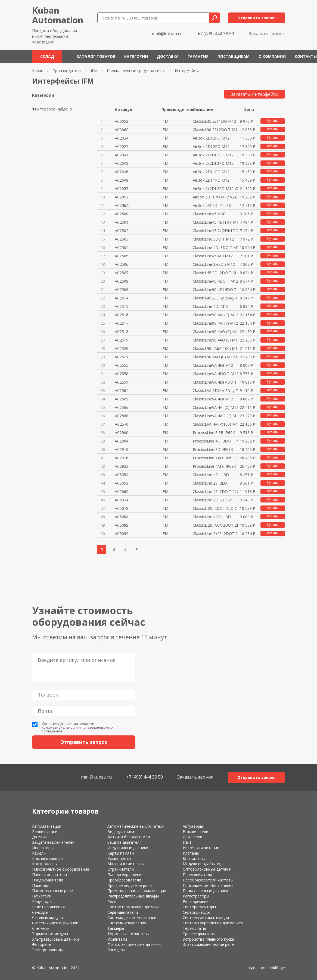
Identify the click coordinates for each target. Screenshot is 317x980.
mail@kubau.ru (167, 34)
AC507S (122, 508)
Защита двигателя (125, 842)
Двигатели (192, 837)
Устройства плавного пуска (208, 939)
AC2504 (122, 247)
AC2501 (122, 222)
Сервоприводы (196, 912)
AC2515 (122, 306)
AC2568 (122, 416)
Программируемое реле (130, 885)
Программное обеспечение (208, 885)
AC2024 (122, 138)
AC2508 (122, 281)
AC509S (122, 534)
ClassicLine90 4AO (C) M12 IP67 (215, 332)
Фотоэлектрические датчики (134, 944)
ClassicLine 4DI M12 (211, 306)
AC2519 (122, 340)
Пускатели (42, 896)
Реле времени (196, 901)
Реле (112, 901)
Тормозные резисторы (128, 934)
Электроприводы (48, 950)
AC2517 (122, 323)
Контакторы (194, 859)
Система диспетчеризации (132, 917)
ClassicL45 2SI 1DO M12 (214, 121)
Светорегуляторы (199, 907)
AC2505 (122, 256)
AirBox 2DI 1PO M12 (211, 172)
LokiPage (277, 968)
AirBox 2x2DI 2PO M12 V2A (215, 189)
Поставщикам (234, 56)
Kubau (38, 71)
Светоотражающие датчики (133, 907)
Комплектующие (47, 859)
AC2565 (122, 399)
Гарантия (198, 56)
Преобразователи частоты (208, 880)
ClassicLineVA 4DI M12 (213, 365)
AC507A (122, 500)
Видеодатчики (121, 832)
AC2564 (122, 391)
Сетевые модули (47, 917)
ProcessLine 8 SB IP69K (214, 433)
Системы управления (127, 923)
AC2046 (122, 172)
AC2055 (122, 189)
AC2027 (122, 146)
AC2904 (122, 441)
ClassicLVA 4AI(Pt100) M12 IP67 (215, 424)
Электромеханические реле (208, 944)
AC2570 (122, 424)
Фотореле (41, 944)
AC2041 (122, 155)
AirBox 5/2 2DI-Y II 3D (212, 205)
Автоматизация (47, 826)
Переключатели (197, 875)
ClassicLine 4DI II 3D (211, 475)
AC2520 (122, 348)
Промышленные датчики (205, 891)
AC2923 (122, 466)
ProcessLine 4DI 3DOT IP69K (215, 441)
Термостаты (194, 928)
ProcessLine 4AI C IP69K (214, 458)
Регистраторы (196, 896)
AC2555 (122, 365)
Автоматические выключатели (136, 826)
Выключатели (195, 832)
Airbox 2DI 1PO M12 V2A (215, 197)
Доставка (168, 56)
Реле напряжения (48, 907)
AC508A (122, 517)
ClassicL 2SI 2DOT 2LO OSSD (215, 508)
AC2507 (122, 273)
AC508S (122, 525)
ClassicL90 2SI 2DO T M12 (215, 130)
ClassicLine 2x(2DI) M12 (214, 264)
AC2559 (122, 382)
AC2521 (122, 357)
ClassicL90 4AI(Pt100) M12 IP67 (215, 348)
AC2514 (122, 298)
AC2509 (122, 290)
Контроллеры (45, 864)
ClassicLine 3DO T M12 (213, 239)
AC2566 (122, 407)
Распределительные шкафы (133, 896)
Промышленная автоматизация (137, 891)
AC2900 (122, 433)
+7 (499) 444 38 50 (216, 34)
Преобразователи (124, 880)
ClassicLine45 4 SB (209, 214)
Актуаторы (193, 826)
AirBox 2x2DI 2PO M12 (213, 155)
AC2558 (122, 374)
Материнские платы (126, 864)
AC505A (122, 475)
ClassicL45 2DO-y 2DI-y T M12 (215, 298)
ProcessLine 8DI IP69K (213, 449)
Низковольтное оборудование (61, 869)
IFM (94, 71)
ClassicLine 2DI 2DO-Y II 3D (215, 500)
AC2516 (122, 315)
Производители (67, 71)
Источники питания (201, 848)
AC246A (122, 205)
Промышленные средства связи (136, 71)
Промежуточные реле (52, 891)
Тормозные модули (50, 934)
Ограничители (121, 869)
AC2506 (122, 264)
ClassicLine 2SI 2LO (210, 483)
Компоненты (119, 859)
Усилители (117, 939)
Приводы (40, 885)
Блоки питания (46, 832)
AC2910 (122, 449)
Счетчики (41, 928)
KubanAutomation (58, 15)
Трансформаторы (199, 934)
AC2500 (122, 214)
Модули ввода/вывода (204, 864)
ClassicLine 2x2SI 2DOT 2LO (215, 534)
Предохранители (48, 880)
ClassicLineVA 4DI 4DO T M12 (215, 382)
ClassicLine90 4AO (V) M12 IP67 (215, 340)
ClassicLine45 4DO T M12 (215, 281)
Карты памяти (121, 853)
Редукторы (42, 901)
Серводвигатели (123, 912)
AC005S (122, 121)
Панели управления (125, 875)
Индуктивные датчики (128, 848)
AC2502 (122, 231)
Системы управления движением (213, 923)
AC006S (122, 130)
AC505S (122, 483)
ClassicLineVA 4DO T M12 (215, 374)
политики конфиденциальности (68, 725)
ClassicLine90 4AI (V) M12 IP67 (215, 323)
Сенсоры (40, 912)
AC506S (122, 491)
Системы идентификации (55, 923)
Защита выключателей (53, 842)
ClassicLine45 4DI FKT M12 (215, 222)
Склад (47, 56)
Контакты (306, 56)
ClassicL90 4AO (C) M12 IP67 (215, 357)
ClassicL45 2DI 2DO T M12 (215, 273)
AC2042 (122, 163)
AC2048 (122, 180)
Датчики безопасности (129, 837)
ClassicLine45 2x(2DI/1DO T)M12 (215, 231)
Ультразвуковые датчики (55, 939)
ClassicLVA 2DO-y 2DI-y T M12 (215, 391)
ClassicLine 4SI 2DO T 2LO (215, 491)
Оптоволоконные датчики (207, 869)
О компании (272, 56)
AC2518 (122, 332)
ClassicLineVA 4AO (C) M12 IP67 (215, 416)
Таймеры (116, 928)
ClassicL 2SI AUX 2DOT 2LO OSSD (215, 525)
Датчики (40, 837)
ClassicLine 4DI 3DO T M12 (215, 247)
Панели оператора (49, 875)
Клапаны (191, 853)
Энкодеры (116, 950)
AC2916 (122, 458)
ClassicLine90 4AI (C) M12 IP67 (215, 315)
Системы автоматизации (206, 917)
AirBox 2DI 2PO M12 (211, 138)
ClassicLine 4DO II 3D (212, 517)
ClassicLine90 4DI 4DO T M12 (215, 290)
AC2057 (122, 197)
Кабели (39, 853)
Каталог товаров (96, 56)
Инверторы (43, 848)
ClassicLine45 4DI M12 (213, 256)
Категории (136, 56)
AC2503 (122, 239)
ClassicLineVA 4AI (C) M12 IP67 (215, 407)
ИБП (187, 842)
